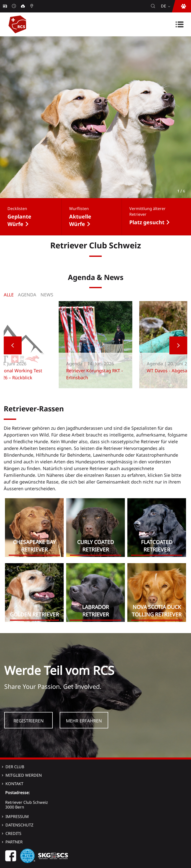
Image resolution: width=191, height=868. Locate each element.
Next (178, 345)
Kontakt (14, 784)
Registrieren (29, 721)
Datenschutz (19, 825)
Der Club (15, 767)
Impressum (17, 816)
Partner (14, 842)
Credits (13, 833)
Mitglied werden (24, 775)
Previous (13, 345)
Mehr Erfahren (84, 721)
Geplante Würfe (19, 220)
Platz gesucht (147, 222)
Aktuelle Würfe (80, 220)
